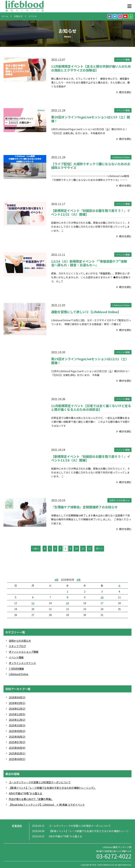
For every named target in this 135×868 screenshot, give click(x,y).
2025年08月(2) (17, 737)
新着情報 (17, 826)
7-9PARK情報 (16, 669)
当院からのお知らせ (119, 500)
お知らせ (18, 16)
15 (67, 603)
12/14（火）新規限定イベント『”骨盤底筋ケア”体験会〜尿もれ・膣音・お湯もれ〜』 (89, 263)
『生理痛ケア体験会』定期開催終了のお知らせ (84, 507)
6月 (79, 580)
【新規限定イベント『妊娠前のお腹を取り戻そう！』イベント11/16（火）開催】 (91, 458)
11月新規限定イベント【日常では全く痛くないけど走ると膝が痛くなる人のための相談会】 (91, 408)
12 (90, 548)
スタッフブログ (17, 646)
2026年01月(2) (17, 709)
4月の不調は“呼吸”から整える (25, 793)
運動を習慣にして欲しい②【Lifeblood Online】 (86, 312)
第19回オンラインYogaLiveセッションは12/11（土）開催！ (90, 361)
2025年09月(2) (17, 731)
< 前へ (36, 548)
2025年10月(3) (17, 725)
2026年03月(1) (17, 703)
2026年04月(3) (17, 697)
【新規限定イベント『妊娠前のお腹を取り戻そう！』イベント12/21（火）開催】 (91, 212)
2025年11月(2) (17, 720)
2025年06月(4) (17, 748)
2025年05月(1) (17, 753)
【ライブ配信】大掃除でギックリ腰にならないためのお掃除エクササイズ (91, 166)
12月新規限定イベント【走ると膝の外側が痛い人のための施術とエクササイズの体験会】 (91, 68)
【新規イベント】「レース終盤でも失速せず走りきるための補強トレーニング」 (52, 788)
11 (83, 548)
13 (33, 603)
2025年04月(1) (17, 759)
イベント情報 (123, 60)
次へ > (99, 548)
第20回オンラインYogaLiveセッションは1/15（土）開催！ (91, 119)
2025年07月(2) (17, 742)
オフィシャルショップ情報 (24, 652)
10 (76, 548)
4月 (56, 580)
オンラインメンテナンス (22, 663)
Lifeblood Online (121, 157)
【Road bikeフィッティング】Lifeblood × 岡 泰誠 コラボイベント (47, 805)
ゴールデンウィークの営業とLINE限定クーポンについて (40, 782)
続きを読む (124, 92)
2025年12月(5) (17, 714)
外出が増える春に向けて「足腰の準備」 (31, 799)
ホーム (5, 16)
